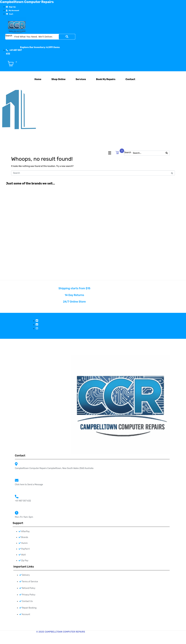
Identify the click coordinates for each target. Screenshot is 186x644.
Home (38, 79)
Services (81, 79)
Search (9, 36)
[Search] (67, 37)
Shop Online (58, 79)
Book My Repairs (106, 79)
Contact (130, 79)
